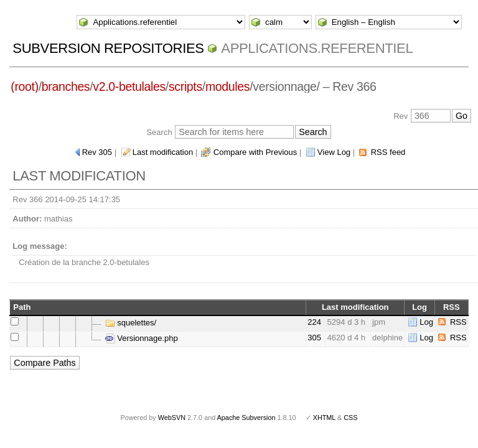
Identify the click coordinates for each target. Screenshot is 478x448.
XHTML (324, 418)
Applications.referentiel (317, 48)
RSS (458, 322)
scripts (185, 86)
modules (227, 86)
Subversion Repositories (108, 48)
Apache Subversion (246, 418)
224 (314, 322)
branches (66, 86)
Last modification (163, 152)
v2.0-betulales (129, 86)
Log (426, 322)
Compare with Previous (255, 152)
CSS (350, 418)
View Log (334, 152)
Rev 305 (97, 152)
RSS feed (388, 152)
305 (314, 338)
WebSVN (172, 418)
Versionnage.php (142, 338)
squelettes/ (131, 323)
